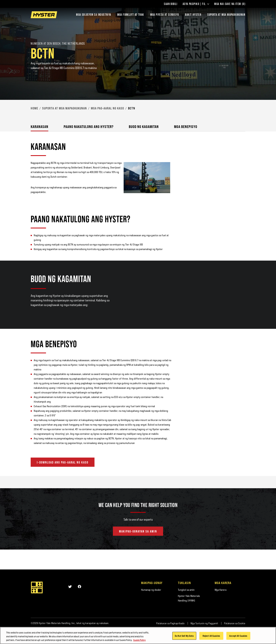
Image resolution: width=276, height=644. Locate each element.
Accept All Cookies (238, 637)
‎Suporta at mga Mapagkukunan (64, 108)
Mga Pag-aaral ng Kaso (107, 108)
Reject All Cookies (211, 637)
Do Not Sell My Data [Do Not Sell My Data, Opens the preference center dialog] (184, 637)
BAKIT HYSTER (193, 15)
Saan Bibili (171, 4)
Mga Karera (221, 590)
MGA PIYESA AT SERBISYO (165, 15)
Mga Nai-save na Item (230, 4)
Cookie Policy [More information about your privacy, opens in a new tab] (139, 641)
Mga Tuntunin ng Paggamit (204, 623)
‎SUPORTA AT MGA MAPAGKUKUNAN (226, 15)
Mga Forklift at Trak (131, 15)
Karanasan (39, 127)
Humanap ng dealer (151, 590)
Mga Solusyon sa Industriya (94, 15)
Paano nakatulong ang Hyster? (89, 127)
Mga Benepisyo (186, 127)
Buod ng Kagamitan (144, 127)
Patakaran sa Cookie (235, 623)
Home (34, 108)
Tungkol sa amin (186, 590)
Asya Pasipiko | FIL (196, 4)
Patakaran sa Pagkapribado (170, 623)
